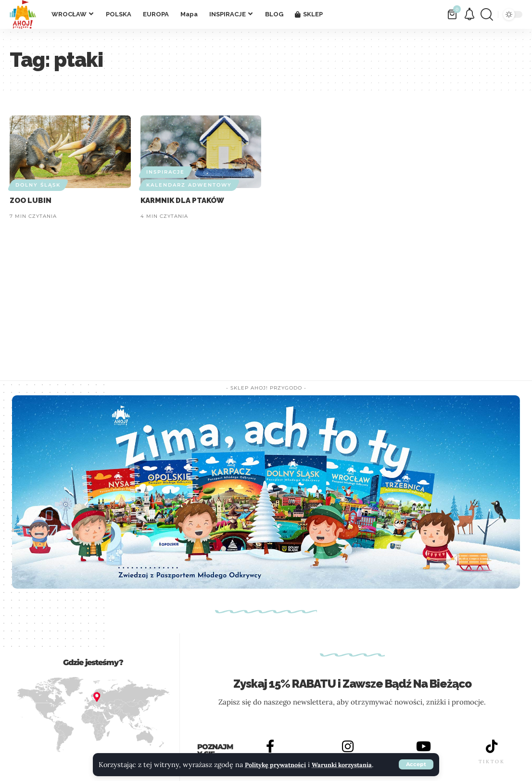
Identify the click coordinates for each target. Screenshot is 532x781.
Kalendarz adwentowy (189, 185)
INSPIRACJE (165, 172)
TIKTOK (492, 762)
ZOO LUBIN (31, 201)
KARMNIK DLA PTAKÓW (182, 201)
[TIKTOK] (492, 747)
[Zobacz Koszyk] (453, 14)
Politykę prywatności (280, 753)
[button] (416, 759)
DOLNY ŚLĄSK (38, 185)
